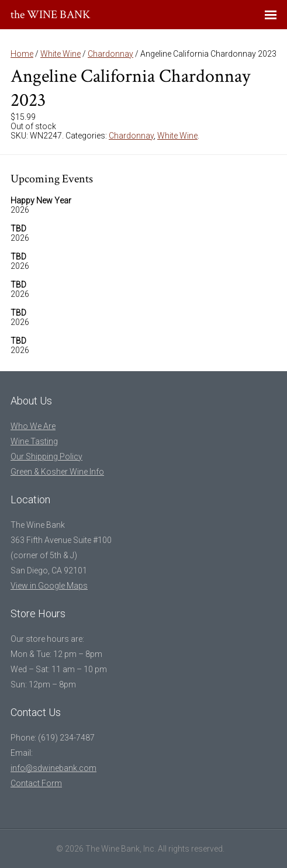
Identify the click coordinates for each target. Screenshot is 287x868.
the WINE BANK (51, 15)
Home (22, 54)
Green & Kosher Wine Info (57, 472)
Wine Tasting (34, 441)
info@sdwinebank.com (53, 768)
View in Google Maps (49, 586)
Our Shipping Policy (46, 457)
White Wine (60, 54)
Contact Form (36, 783)
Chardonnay (110, 54)
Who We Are (33, 426)
